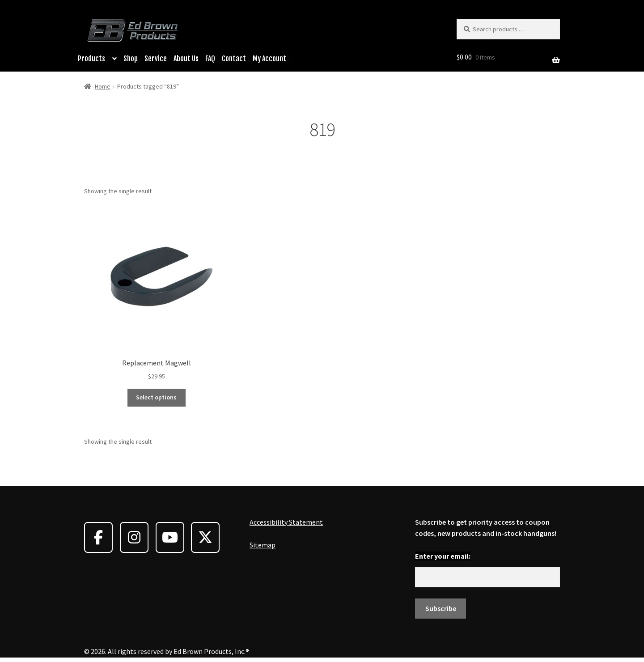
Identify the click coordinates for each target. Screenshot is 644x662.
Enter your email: (443, 556)
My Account (269, 59)
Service (156, 59)
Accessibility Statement (286, 522)
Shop (131, 59)
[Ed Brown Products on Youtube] (170, 537)
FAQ (210, 59)
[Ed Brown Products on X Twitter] (205, 537)
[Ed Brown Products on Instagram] (134, 537)
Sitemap (263, 545)
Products (91, 59)
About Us (186, 59)
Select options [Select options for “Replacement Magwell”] (156, 397)
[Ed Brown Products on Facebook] (98, 537)
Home (103, 86)
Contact (234, 59)
